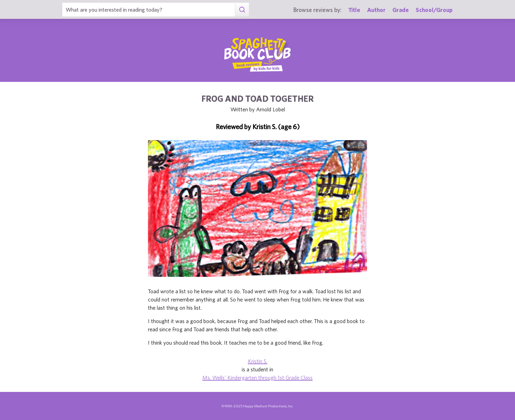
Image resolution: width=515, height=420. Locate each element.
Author (376, 10)
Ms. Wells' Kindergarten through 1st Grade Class (257, 378)
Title (354, 10)
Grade (401, 10)
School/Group (434, 10)
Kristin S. (258, 361)
